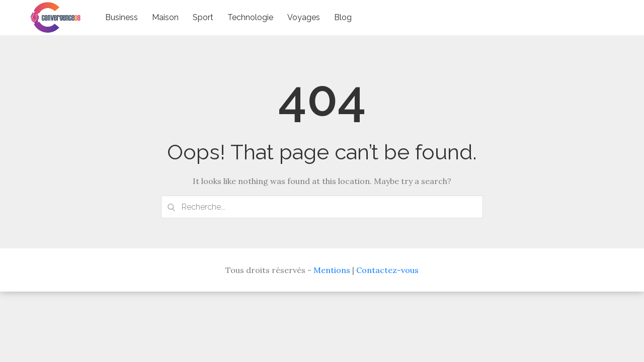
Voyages (304, 17)
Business (122, 17)
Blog (343, 17)
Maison (165, 17)
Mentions (332, 270)
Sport (203, 17)
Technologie (250, 17)
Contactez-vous (387, 270)
